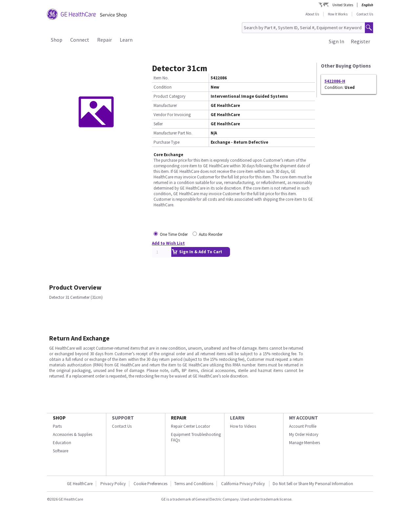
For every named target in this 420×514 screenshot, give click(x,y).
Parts (57, 426)
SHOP (59, 418)
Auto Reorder (211, 234)
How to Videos (243, 426)
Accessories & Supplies (73, 434)
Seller (158, 124)
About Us (312, 14)
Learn (126, 40)
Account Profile (303, 426)
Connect (80, 40)
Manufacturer (165, 105)
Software (61, 451)
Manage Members (304, 443)
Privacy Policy (113, 484)
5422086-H (335, 81)
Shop (57, 40)
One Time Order (174, 234)
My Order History (304, 434)
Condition (163, 87)
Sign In (336, 41)
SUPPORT (123, 418)
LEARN (237, 418)
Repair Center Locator (190, 426)
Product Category (169, 96)
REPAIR (179, 418)
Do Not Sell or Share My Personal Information (313, 484)
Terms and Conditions (194, 484)
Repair (105, 40)
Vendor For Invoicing (172, 115)
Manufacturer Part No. (173, 133)
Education (62, 443)
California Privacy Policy (243, 484)
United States (343, 5)
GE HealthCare (80, 484)
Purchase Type (167, 142)
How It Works (338, 14)
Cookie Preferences (150, 484)
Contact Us (365, 14)
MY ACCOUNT (304, 418)
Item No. (161, 78)
